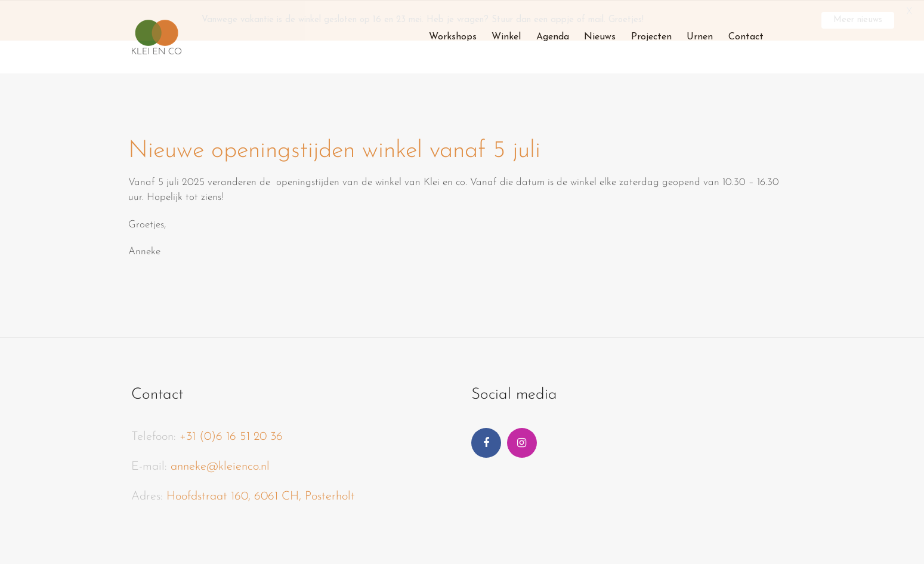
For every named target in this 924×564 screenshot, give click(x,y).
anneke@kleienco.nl (220, 466)
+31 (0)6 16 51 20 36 (231, 436)
